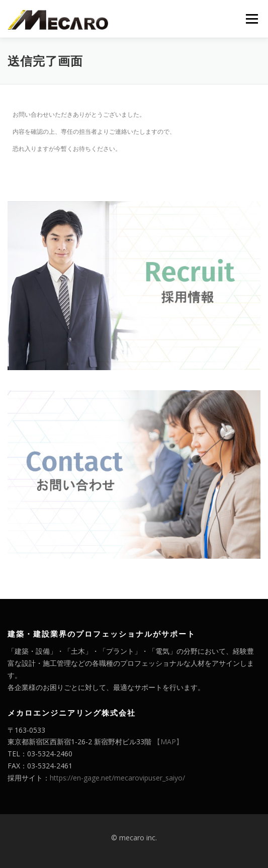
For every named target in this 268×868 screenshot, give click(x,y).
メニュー (252, 19)
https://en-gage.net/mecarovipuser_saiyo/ (117, 778)
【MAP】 (168, 742)
